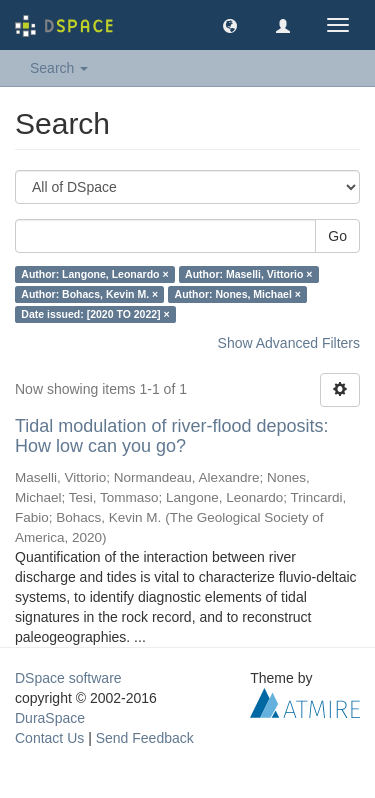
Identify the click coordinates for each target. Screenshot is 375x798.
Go (337, 236)
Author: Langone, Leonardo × (94, 274)
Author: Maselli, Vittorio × (248, 274)
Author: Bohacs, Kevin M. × (89, 294)
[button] (230, 25)
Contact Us (49, 738)
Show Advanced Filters (289, 343)
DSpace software (68, 678)
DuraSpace (50, 718)
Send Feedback (145, 738)
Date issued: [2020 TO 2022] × (95, 314)
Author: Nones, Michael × (238, 294)
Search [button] (59, 68)
